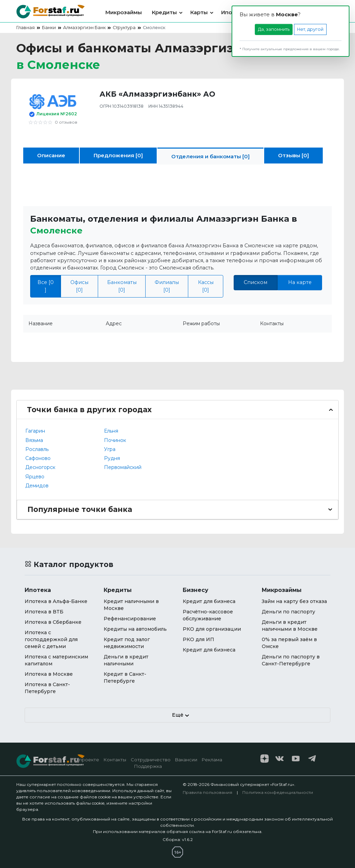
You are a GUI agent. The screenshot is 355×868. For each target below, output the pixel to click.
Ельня (111, 431)
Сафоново (38, 458)
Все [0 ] (46, 286)
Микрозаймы (124, 12)
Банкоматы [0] (122, 286)
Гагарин (35, 431)
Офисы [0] (79, 286)
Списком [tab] (256, 282)
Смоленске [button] (56, 231)
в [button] (58, 65)
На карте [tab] (300, 282)
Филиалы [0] (167, 286)
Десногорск (40, 467)
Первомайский (123, 467)
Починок (115, 440)
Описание (51, 155)
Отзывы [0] (293, 155)
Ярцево (35, 477)
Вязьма (34, 440)
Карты (199, 12)
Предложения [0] (118, 155)
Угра (110, 449)
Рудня (112, 458)
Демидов (37, 486)
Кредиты (164, 12)
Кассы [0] (206, 286)
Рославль (37, 449)
